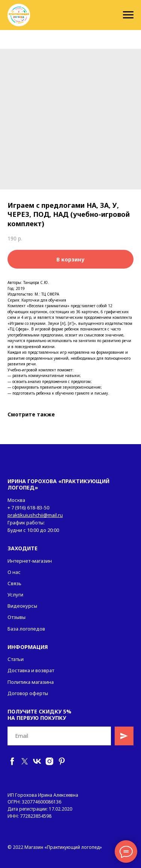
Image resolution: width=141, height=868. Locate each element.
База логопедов (26, 629)
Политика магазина (31, 682)
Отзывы (17, 617)
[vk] (37, 761)
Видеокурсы (22, 606)
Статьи (16, 659)
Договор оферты (28, 693)
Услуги (15, 595)
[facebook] (12, 761)
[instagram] (49, 761)
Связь (14, 583)
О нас (14, 572)
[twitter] (25, 761)
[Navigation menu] (128, 15)
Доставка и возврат (31, 670)
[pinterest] (62, 761)
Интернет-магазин (30, 561)
